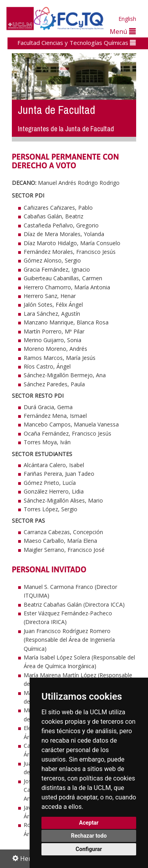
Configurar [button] (89, 849)
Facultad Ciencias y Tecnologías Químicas (77, 43)
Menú (123, 31)
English (127, 19)
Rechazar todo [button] (89, 836)
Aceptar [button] (89, 823)
